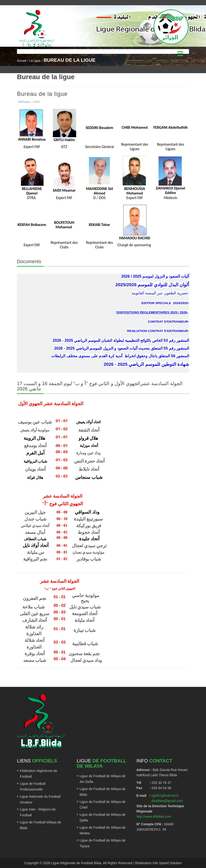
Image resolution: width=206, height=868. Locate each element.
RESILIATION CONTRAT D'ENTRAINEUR (157, 331)
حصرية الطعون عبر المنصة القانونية (160, 293)
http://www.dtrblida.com (154, 817)
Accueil (22, 61)
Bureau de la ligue (42, 94)
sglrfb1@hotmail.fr (165, 796)
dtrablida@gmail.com (167, 801)
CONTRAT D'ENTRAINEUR (168, 322)
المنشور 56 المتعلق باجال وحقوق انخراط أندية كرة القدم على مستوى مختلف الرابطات (120, 356)
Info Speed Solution (167, 863)
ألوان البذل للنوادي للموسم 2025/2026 (152, 285)
